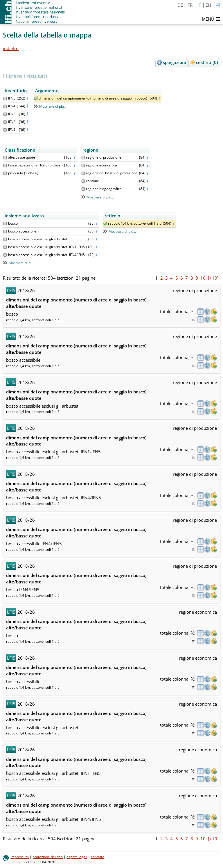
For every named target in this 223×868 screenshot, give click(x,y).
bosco (13, 223)
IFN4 (12, 106)
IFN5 (12, 98)
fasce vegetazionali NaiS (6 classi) (35, 165)
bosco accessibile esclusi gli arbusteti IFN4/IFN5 (46, 255)
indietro (11, 48)
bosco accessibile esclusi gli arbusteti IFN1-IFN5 (46, 247)
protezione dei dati (48, 857)
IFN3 (12, 114)
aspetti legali (77, 857)
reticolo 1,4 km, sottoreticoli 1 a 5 (135, 223)
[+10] (213, 278)
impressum (20, 857)
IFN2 (12, 122)
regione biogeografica (104, 189)
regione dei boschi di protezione (112, 173)
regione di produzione (104, 157)
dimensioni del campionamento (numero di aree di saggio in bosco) (93, 98)
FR (190, 5)
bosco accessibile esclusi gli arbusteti (38, 239)
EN (208, 5)
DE (180, 5)
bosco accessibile (22, 231)
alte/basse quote (22, 157)
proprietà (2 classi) (23, 173)
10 (203, 278)
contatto (98, 857)
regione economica (101, 165)
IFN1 (12, 130)
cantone (92, 181)
